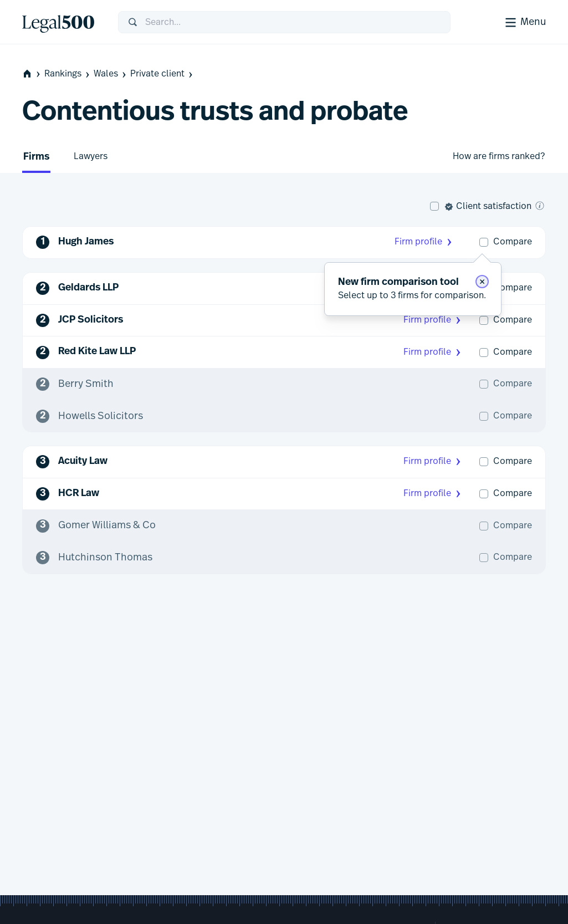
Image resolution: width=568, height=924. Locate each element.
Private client (162, 74)
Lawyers (91, 156)
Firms (36, 157)
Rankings (68, 74)
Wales (111, 74)
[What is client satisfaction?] (540, 206)
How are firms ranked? (499, 156)
